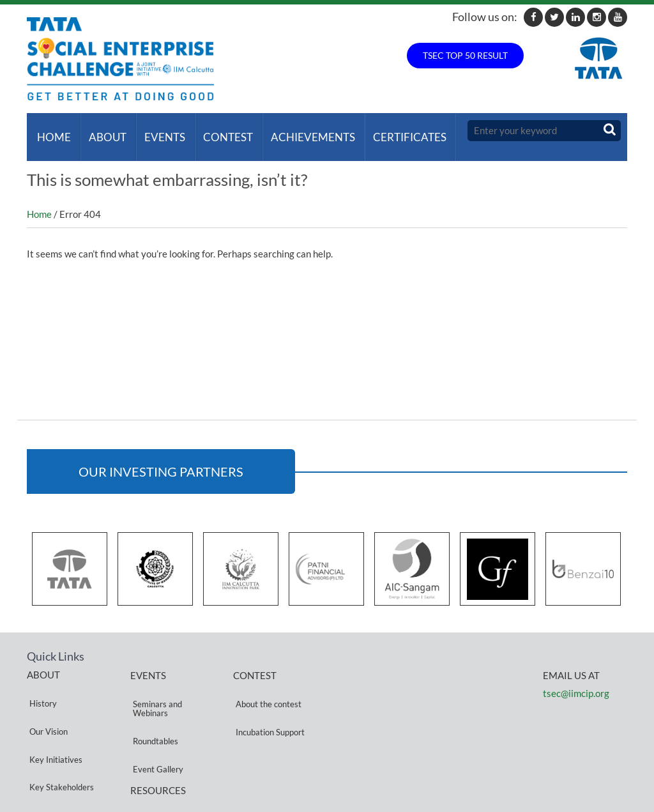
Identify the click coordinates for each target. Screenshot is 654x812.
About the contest (266, 685)
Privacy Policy (156, 762)
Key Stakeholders (59, 731)
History (41, 685)
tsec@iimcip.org (576, 681)
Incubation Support (268, 701)
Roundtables (153, 709)
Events (157, 131)
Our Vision (46, 700)
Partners (43, 746)
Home (51, 131)
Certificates (394, 131)
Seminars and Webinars (155, 690)
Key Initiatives (53, 715)
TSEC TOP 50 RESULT (465, 55)
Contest (218, 131)
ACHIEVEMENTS (300, 131)
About (103, 131)
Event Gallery (156, 725)
